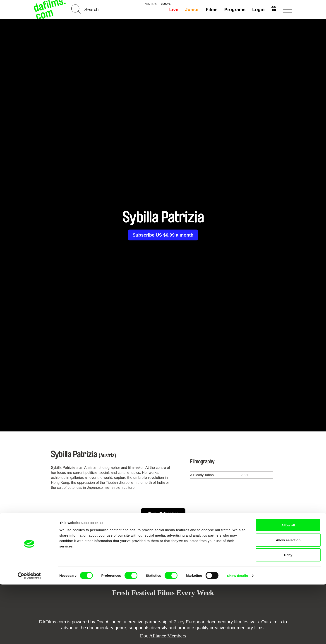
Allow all (288, 585)
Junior (191, 10)
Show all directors (163, 514)
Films (211, 10)
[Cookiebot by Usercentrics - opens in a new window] (29, 635)
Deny (288, 614)
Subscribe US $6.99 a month (163, 235)
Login (258, 10)
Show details (238, 635)
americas (151, 4)
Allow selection (288, 599)
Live (173, 10)
